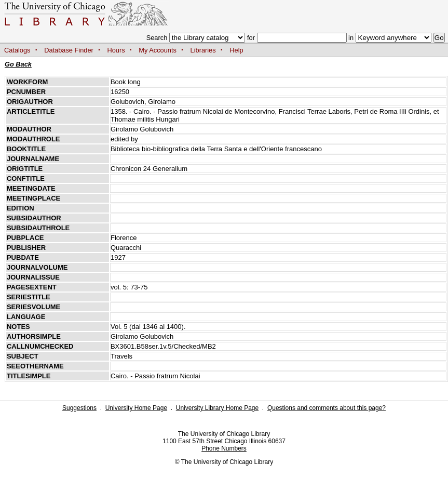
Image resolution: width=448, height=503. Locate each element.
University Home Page (136, 408)
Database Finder (69, 50)
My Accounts (158, 50)
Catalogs (17, 50)
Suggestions (79, 408)
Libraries (203, 50)
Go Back (18, 64)
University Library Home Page (217, 408)
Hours (116, 50)
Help (236, 50)
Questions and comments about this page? (327, 408)
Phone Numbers (224, 448)
